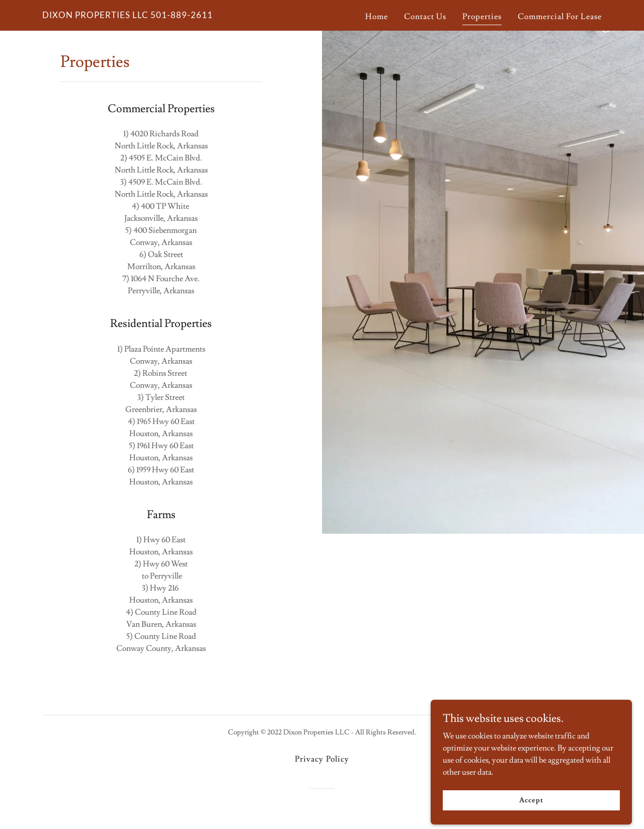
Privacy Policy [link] (322, 759)
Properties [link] (482, 17)
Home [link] (377, 17)
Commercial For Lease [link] (560, 17)
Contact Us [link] (425, 17)
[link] (128, 16)
